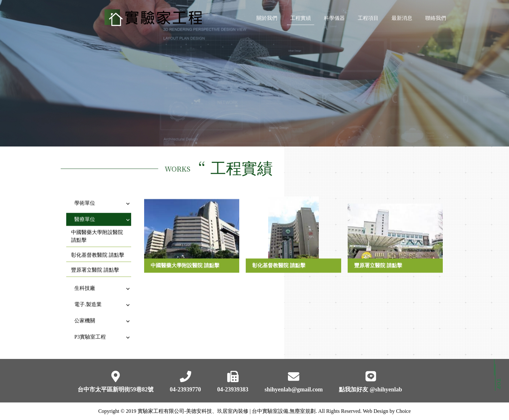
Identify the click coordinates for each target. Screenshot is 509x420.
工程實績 (301, 16)
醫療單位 (85, 213)
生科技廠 (85, 282)
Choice (403, 411)
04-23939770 (185, 389)
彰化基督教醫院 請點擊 (98, 249)
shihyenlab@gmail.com (294, 389)
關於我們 (267, 16)
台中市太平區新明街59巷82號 (116, 389)
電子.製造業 (88, 298)
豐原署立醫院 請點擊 (95, 264)
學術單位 (85, 197)
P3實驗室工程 (90, 331)
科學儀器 (334, 16)
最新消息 (402, 16)
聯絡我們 (436, 16)
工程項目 (368, 16)
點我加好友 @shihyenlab (370, 389)
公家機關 (85, 315)
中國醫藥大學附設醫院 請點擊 (97, 230)
